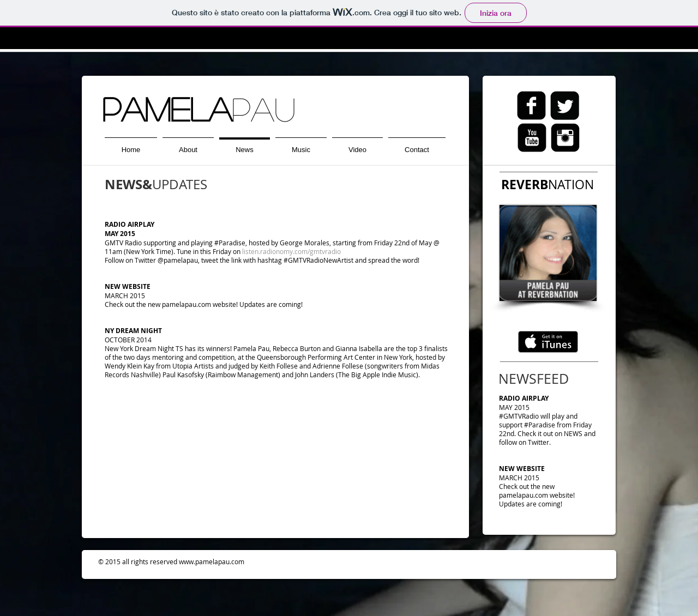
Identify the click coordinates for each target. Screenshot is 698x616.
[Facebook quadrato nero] (531, 105)
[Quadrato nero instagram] (565, 138)
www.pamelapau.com (212, 561)
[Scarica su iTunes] (548, 342)
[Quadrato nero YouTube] (532, 138)
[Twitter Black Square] (565, 105)
